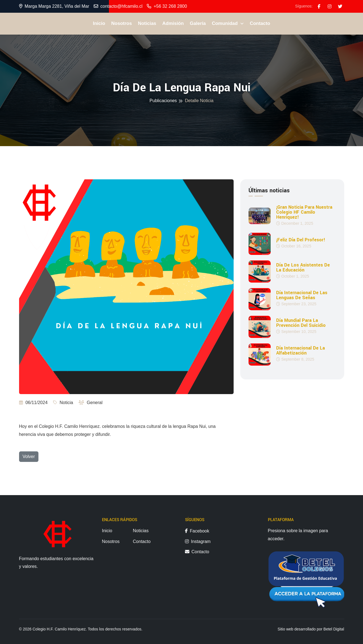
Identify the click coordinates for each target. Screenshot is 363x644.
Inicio (99, 23)
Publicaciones (163, 101)
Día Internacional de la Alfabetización (301, 351)
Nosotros (122, 23)
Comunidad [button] (225, 23)
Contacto (260, 23)
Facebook (197, 531)
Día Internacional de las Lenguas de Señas (302, 295)
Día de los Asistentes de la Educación (303, 268)
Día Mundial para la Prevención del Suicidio (301, 323)
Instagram (198, 541)
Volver (29, 457)
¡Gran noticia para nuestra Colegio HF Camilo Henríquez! (304, 212)
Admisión (173, 23)
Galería (198, 23)
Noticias (147, 23)
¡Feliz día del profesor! (301, 240)
